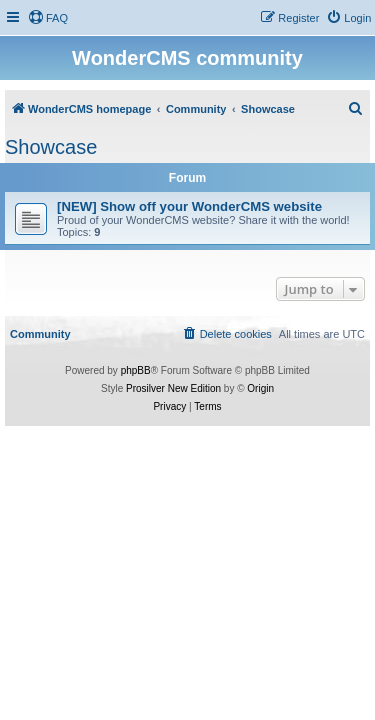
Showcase (51, 147)
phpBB (136, 370)
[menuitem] (48, 18)
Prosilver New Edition (173, 388)
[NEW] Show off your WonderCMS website (189, 206)
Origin (260, 388)
